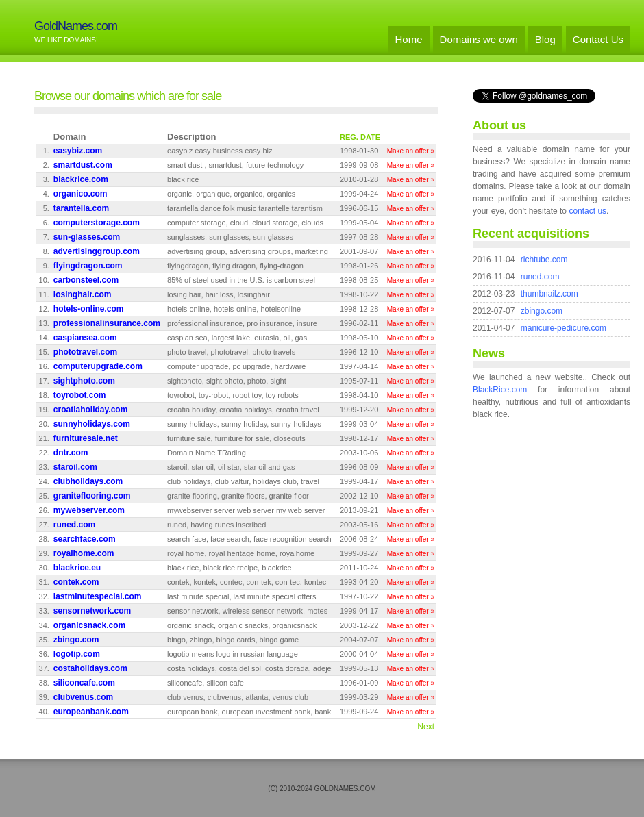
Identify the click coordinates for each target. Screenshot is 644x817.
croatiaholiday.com (90, 410)
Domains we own (479, 39)
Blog (545, 39)
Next (426, 727)
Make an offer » (411, 151)
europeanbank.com (91, 712)
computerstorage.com (97, 223)
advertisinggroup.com (97, 251)
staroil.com (75, 467)
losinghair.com (83, 294)
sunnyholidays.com (92, 424)
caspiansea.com (85, 338)
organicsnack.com (89, 625)
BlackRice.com (500, 390)
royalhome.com (84, 553)
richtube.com (544, 260)
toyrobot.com (80, 395)
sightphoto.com (84, 381)
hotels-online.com (89, 309)
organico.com (80, 194)
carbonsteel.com (86, 280)
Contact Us (598, 39)
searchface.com (85, 539)
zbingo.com (76, 640)
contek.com (76, 582)
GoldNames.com (76, 26)
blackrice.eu (77, 568)
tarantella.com (81, 208)
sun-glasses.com (87, 237)
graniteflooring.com (92, 496)
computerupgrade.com (98, 366)
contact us (587, 211)
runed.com (74, 525)
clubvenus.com (83, 697)
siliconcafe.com (84, 683)
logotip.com (77, 654)
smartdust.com (83, 165)
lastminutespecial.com (98, 596)
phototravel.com (85, 352)
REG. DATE (360, 137)
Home (409, 39)
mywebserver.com (89, 510)
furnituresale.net (86, 438)
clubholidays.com (88, 481)
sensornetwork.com (92, 611)
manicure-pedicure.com (563, 328)
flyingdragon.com (88, 266)
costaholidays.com (90, 668)
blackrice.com (81, 179)
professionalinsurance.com (107, 323)
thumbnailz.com (549, 294)
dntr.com (71, 453)
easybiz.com (78, 151)
